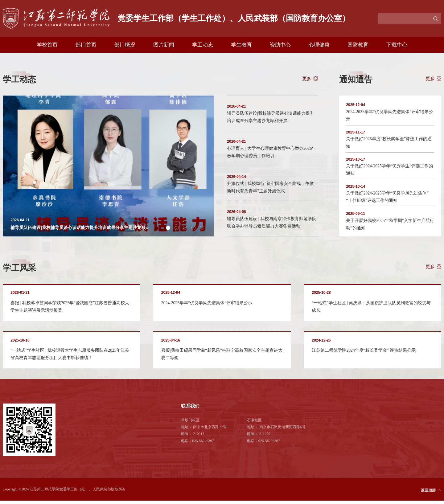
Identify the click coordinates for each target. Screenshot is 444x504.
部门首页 (86, 45)
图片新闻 (164, 45)
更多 (307, 78)
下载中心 (397, 45)
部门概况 (125, 45)
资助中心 (280, 45)
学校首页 (47, 45)
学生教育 (241, 45)
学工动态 (203, 45)
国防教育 (358, 45)
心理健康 (319, 45)
